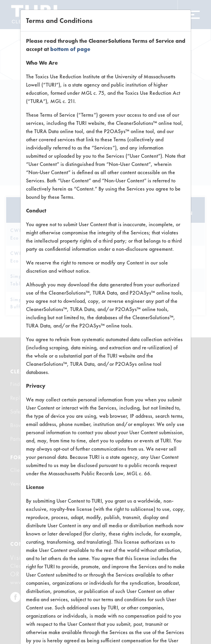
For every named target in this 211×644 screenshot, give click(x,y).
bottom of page (70, 49)
